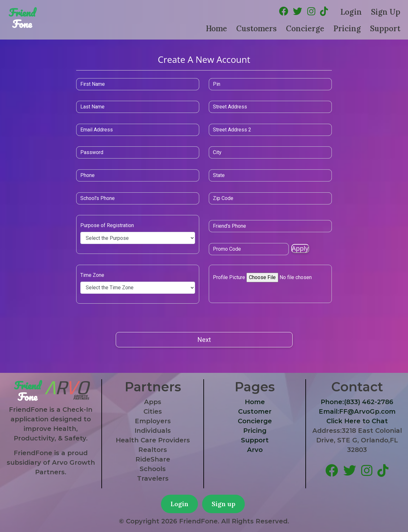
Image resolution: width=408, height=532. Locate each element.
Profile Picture (229, 276)
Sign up (223, 504)
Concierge (305, 29)
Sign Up (386, 12)
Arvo (255, 450)
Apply (274, 248)
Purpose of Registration (147, 225)
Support (385, 29)
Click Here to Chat (357, 421)
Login (351, 12)
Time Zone (132, 275)
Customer (255, 411)
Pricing (347, 29)
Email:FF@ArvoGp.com (357, 411)
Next (204, 340)
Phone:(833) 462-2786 (357, 402)
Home (216, 29)
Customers (256, 29)
